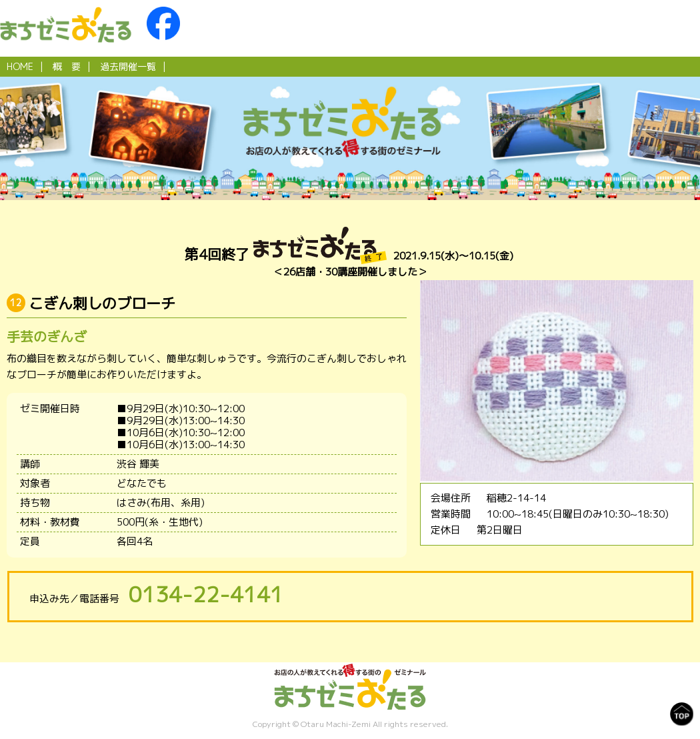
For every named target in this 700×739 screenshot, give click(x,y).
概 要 (67, 66)
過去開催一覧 (128, 66)
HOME (20, 66)
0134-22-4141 (206, 594)
